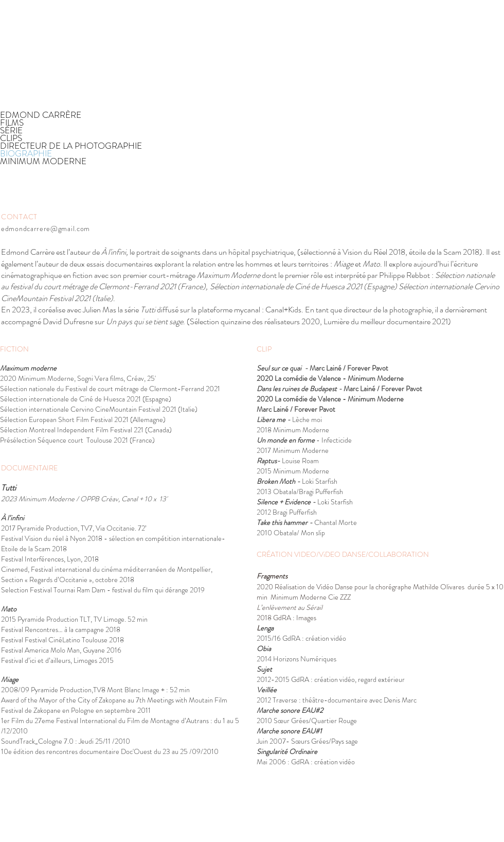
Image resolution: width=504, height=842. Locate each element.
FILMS (12, 123)
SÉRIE (11, 130)
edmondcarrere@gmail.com (46, 229)
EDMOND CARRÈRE (41, 115)
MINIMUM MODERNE (43, 161)
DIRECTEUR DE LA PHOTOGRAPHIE (71, 146)
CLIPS (11, 138)
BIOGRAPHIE (26, 154)
